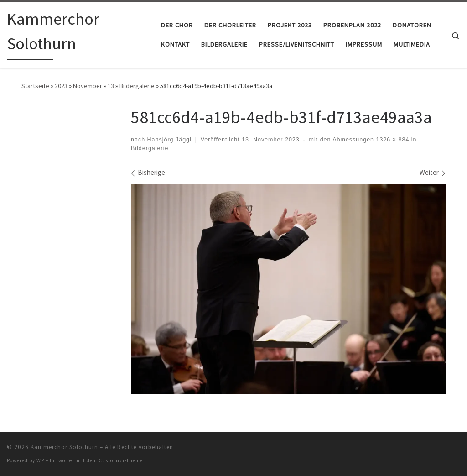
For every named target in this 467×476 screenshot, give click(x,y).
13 (111, 86)
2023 (61, 86)
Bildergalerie (137, 86)
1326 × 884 (392, 140)
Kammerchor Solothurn (64, 447)
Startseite (35, 86)
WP (40, 460)
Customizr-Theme (121, 460)
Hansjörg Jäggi (169, 140)
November (88, 86)
